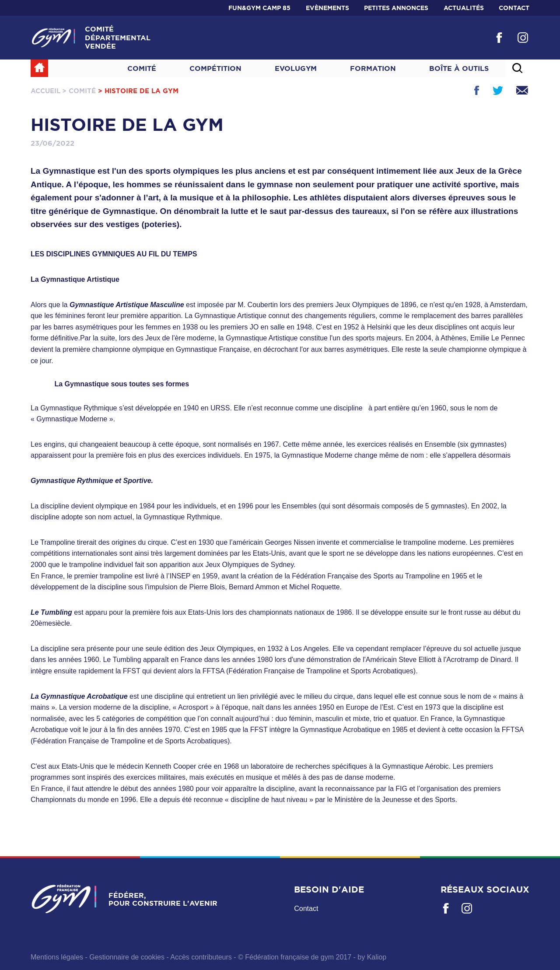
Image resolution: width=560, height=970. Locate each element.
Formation (373, 68)
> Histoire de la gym (138, 91)
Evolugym (296, 68)
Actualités (464, 8)
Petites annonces (396, 8)
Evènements (327, 8)
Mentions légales (57, 957)
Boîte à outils (459, 68)
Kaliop (377, 957)
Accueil (45, 91)
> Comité (79, 91)
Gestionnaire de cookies (127, 957)
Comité (142, 68)
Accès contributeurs (201, 957)
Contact (514, 8)
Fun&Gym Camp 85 (259, 8)
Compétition (215, 68)
